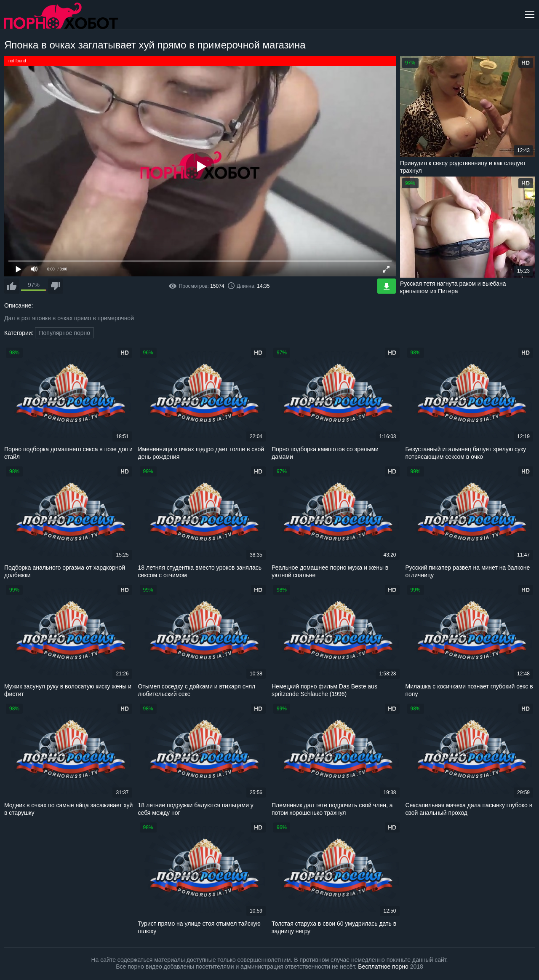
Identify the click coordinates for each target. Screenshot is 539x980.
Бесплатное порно (383, 967)
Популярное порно (64, 333)
